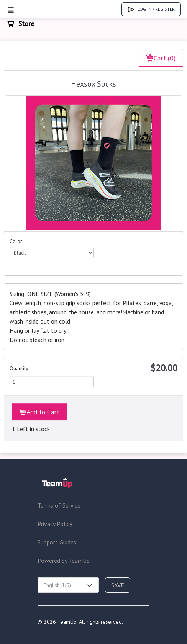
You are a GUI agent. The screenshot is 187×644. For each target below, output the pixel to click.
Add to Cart (39, 412)
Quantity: (19, 368)
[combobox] (68, 585)
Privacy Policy (55, 524)
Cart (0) (161, 58)
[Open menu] (11, 9)
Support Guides (57, 542)
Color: (16, 241)
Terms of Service (59, 505)
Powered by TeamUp (64, 561)
